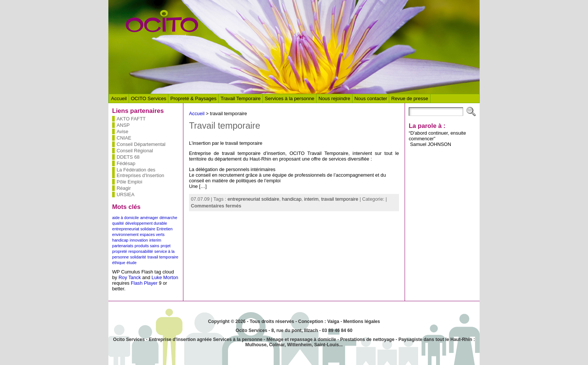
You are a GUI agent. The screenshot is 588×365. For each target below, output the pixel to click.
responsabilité (141, 251)
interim (155, 240)
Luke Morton (165, 277)
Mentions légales (361, 321)
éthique (119, 263)
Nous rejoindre (334, 98)
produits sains (147, 246)
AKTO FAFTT (131, 119)
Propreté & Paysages (193, 98)
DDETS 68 (128, 157)
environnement (125, 234)
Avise (122, 131)
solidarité (138, 257)
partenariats (123, 246)
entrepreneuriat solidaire (134, 229)
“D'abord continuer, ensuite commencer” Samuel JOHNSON (437, 139)
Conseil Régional (135, 151)
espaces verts (152, 234)
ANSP (123, 125)
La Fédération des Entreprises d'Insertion (140, 173)
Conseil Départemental (141, 144)
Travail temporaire (225, 126)
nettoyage (383, 339)
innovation (139, 240)
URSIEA (126, 195)
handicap (120, 240)
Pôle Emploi (129, 182)
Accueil (119, 98)
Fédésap (126, 163)
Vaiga (333, 321)
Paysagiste (410, 339)
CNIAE (124, 138)
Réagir (124, 188)
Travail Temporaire (241, 98)
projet (166, 246)
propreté (120, 251)
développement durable (146, 223)
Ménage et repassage (289, 339)
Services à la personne (289, 98)
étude (132, 263)
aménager (149, 218)
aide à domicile (125, 218)
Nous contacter (371, 98)
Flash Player (144, 283)
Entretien (164, 229)
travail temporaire (163, 257)
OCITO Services (148, 98)
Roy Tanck (130, 277)
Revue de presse (409, 98)
